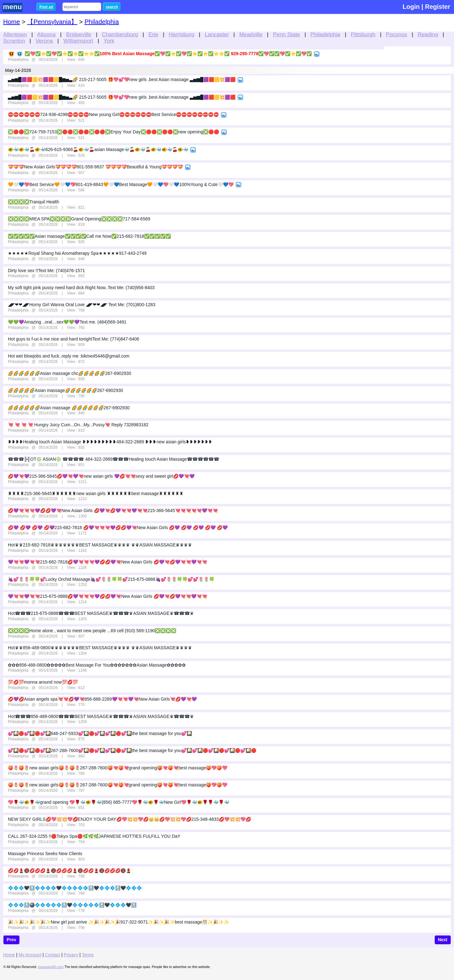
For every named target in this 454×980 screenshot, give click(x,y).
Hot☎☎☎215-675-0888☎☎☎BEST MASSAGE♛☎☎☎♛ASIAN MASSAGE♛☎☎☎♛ (101, 613)
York (109, 41)
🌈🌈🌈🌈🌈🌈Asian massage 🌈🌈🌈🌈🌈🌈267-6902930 (69, 408)
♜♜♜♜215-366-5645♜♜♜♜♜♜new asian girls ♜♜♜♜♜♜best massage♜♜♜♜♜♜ (96, 493)
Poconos (396, 34)
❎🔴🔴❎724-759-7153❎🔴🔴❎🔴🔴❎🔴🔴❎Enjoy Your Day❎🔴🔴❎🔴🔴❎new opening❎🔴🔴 (113, 132)
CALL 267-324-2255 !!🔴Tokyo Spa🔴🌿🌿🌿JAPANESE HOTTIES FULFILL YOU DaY (94, 836)
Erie (153, 34)
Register (438, 7)
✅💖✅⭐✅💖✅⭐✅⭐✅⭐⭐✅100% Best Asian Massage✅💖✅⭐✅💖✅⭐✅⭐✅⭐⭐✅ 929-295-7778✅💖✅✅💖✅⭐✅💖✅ (168, 54)
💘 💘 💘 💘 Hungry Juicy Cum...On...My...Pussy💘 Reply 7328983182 (78, 425)
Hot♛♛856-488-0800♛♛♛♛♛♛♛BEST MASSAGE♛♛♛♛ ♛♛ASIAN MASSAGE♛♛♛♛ (100, 648)
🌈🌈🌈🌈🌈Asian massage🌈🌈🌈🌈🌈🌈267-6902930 (65, 390)
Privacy (71, 955)
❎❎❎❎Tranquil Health (33, 202)
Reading (428, 34)
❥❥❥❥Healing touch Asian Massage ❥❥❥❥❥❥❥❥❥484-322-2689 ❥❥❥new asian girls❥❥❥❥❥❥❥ (110, 442)
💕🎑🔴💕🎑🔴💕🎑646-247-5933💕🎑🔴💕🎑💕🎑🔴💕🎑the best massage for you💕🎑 (100, 733)
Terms (88, 955)
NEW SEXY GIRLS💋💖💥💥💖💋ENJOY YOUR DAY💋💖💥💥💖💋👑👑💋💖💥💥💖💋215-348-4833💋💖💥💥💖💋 (129, 819)
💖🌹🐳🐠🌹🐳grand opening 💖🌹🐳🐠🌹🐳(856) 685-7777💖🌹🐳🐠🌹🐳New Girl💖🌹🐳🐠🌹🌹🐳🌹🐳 (119, 802)
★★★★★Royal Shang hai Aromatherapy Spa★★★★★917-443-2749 (77, 253)
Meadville (251, 34)
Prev (11, 940)
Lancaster (217, 34)
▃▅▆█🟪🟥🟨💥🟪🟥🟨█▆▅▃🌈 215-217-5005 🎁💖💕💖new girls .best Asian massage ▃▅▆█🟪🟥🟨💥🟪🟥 (122, 79)
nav (16, 7)
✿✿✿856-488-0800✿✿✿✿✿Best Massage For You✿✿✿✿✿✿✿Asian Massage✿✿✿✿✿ (97, 665)
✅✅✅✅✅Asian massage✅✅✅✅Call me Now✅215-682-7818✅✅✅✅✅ (89, 236)
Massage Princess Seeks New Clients (45, 854)
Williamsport (78, 41)
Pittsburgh (363, 34)
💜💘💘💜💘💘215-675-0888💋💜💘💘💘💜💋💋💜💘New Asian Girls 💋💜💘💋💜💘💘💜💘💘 (108, 596)
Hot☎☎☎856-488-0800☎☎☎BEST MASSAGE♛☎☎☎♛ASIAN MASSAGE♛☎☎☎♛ (101, 716)
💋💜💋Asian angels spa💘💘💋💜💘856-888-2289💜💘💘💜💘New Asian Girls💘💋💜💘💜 (102, 699)
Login (411, 7)
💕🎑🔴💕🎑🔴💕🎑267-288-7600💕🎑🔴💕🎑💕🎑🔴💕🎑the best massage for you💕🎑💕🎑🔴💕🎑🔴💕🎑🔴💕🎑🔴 (132, 750)
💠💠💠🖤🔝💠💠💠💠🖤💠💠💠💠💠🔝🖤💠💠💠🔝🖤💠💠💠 (75, 888)
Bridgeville (79, 34)
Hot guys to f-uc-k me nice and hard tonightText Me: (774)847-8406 (73, 339)
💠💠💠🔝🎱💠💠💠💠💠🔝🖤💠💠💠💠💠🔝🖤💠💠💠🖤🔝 (72, 905)
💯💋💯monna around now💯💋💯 (43, 682)
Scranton (14, 41)
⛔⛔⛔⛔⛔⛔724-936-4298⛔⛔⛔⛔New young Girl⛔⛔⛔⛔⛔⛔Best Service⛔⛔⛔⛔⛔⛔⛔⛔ (113, 114)
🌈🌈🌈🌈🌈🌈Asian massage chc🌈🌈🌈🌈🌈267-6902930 (70, 373)
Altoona (47, 34)
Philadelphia (325, 34)
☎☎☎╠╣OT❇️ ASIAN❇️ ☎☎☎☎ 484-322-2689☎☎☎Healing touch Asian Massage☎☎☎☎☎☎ (113, 459)
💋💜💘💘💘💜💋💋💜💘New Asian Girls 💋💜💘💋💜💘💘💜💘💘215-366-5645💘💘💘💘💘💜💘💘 (113, 510)
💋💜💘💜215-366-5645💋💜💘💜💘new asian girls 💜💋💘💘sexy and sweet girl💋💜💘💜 (101, 476)
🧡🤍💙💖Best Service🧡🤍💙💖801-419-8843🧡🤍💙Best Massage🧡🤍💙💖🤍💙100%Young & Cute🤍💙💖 (121, 184)
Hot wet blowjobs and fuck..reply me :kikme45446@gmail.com (69, 356)
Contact (53, 955)
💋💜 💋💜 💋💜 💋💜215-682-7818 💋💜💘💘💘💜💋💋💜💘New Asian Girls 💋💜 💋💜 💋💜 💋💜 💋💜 (118, 528)
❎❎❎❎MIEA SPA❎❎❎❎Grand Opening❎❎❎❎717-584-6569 (79, 219)
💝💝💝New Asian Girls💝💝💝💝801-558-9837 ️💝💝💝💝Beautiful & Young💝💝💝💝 (95, 167)
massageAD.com (51, 967)
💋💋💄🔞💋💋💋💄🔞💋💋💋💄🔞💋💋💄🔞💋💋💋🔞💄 (70, 871)
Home (12, 22)
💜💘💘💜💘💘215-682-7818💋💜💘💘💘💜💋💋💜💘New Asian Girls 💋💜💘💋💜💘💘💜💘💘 (108, 562)
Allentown (15, 34)
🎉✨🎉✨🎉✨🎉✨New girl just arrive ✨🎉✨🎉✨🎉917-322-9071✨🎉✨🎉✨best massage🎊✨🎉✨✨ (118, 922)
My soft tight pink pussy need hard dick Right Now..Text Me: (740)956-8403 (81, 288)
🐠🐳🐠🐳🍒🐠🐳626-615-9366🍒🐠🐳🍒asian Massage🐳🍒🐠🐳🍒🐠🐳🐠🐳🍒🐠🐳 (98, 149)
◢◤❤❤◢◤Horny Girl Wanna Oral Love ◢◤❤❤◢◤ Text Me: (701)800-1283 (82, 305)
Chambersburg (120, 34)
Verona (44, 41)
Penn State (287, 34)
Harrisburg (181, 34)
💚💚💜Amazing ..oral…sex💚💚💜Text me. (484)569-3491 (67, 322)
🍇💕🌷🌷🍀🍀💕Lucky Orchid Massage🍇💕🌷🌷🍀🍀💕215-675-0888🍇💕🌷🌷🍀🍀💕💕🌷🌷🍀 (111, 579)
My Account (30, 955)
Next (443, 940)
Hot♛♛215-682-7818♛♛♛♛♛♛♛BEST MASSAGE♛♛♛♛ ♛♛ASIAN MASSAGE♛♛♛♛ (100, 545)
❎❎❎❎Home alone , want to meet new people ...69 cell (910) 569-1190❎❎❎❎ (92, 631)
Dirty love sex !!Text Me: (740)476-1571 (46, 271)
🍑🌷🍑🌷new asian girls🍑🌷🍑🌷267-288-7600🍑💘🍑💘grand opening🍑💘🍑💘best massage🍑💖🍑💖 (118, 768)
